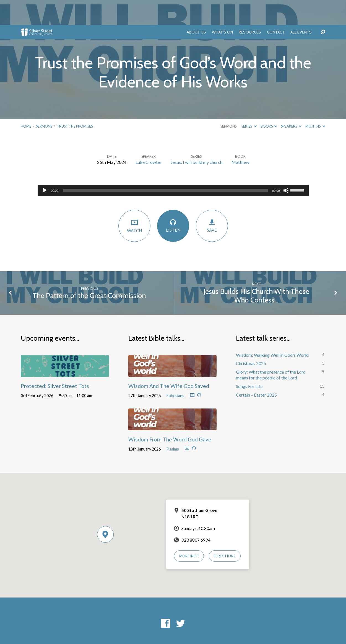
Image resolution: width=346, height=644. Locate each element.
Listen (173, 201)
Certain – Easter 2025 (256, 370)
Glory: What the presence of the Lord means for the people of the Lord (271, 350)
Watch (134, 201)
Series (249, 101)
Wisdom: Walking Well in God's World (272, 330)
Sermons (44, 101)
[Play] (45, 165)
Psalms (173, 424)
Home (26, 101)
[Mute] (286, 165)
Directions (225, 531)
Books (269, 101)
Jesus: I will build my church (197, 137)
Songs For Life (249, 361)
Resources (250, 7)
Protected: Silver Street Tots (55, 361)
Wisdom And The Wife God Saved (169, 361)
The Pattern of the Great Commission (89, 271)
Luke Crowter (149, 137)
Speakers (291, 101)
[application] (173, 165)
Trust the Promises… (76, 101)
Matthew (240, 137)
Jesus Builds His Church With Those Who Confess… (256, 271)
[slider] (165, 165)
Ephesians (175, 371)
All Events (301, 7)
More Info (189, 531)
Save (212, 201)
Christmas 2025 (251, 338)
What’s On (222, 7)
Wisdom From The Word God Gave (170, 414)
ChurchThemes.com (219, 622)
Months (315, 101)
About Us (196, 7)
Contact (276, 7)
